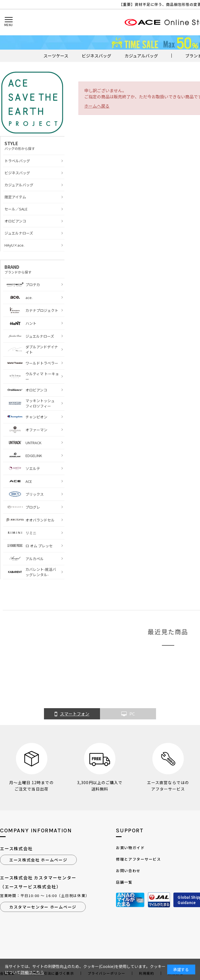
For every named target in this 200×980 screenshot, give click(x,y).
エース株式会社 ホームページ (38, 860)
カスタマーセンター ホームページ (43, 907)
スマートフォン (72, 714)
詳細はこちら (32, 972)
